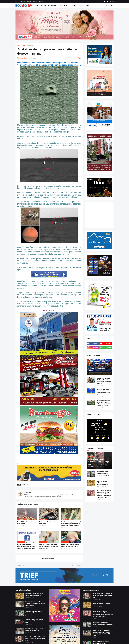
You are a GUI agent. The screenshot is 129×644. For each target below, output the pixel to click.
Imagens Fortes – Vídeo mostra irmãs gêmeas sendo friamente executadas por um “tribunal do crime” (101, 633)
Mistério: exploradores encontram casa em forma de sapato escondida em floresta (26, 546)
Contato (29, 1)
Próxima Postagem (76, 565)
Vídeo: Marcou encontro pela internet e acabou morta (34, 612)
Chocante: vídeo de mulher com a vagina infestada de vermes (102, 483)
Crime (88, 5)
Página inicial (21, 46)
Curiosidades (30, 46)
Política (74, 5)
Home (17, 1)
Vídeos (81, 5)
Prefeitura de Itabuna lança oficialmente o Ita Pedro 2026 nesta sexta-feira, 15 (104, 392)
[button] (108, 5)
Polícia (43, 5)
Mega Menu (52, 5)
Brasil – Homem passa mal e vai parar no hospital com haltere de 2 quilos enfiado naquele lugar (71, 524)
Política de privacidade (38, 1)
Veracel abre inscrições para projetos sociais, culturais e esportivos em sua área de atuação (104, 403)
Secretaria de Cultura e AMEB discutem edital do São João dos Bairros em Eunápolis (104, 381)
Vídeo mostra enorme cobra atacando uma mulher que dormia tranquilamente (35, 604)
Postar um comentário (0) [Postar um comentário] (49, 559)
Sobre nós (23, 1)
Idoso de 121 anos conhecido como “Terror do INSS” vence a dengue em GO (48, 546)
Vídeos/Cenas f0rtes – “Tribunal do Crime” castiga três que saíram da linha (35, 639)
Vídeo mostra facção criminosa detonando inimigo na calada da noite (35, 621)
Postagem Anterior (22, 565)
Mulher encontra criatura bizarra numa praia (49, 523)
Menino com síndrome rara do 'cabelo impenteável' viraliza (70, 546)
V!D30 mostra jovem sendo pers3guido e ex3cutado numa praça (103, 473)
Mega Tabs (63, 5)
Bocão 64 (27, 492)
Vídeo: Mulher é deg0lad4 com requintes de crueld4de (34, 630)
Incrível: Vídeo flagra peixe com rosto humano (27, 523)
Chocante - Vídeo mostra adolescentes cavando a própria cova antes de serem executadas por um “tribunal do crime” (104, 494)
